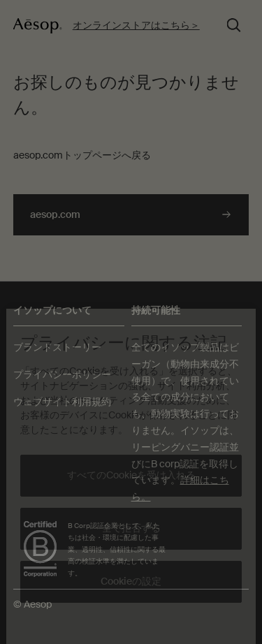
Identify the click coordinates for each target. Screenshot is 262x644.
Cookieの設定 (131, 581)
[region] (131, 476)
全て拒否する (131, 528)
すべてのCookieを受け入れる (131, 475)
